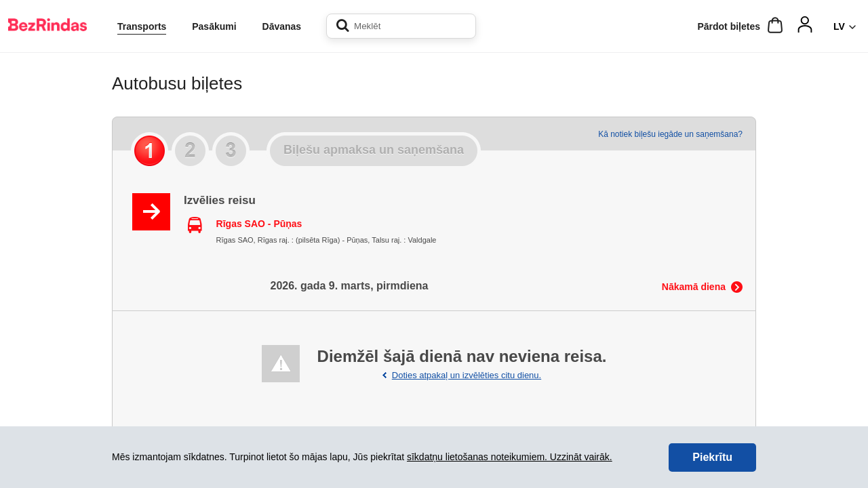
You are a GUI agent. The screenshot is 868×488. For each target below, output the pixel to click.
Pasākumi (214, 26)
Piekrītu (712, 457)
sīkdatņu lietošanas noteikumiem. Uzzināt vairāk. (510, 457)
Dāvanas (282, 26)
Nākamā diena (694, 287)
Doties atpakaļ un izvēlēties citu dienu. (467, 375)
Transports (142, 26)
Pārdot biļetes (729, 26)
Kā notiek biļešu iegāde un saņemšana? (670, 134)
